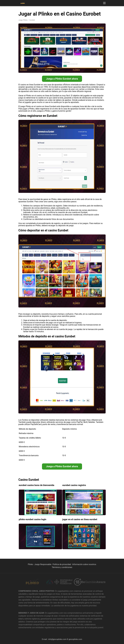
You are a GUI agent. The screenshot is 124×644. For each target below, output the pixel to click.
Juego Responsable (43, 564)
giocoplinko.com (75, 639)
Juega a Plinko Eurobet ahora (62, 79)
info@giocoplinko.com (57, 639)
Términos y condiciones (62, 567)
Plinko (31, 564)
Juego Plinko (23, 20)
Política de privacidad (62, 564)
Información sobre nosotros (84, 564)
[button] (104, 3)
